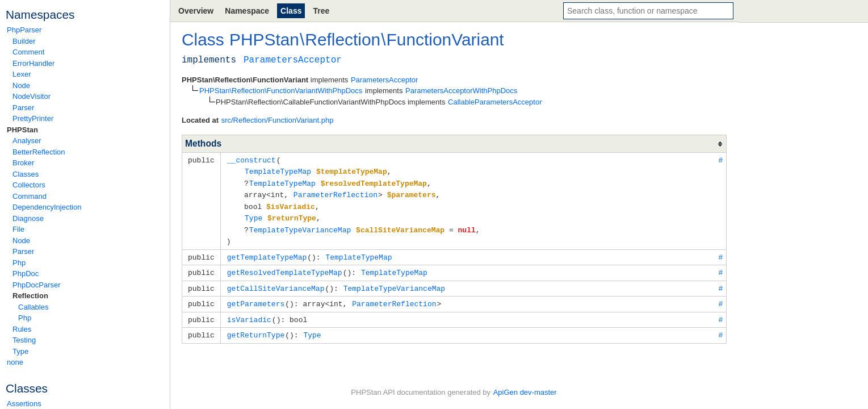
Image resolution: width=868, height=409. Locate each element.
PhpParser (24, 30)
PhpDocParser (37, 285)
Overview (196, 11)
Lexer (22, 74)
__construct (251, 160)
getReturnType (256, 327)
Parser (23, 108)
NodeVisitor (32, 96)
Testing (24, 340)
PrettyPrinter (33, 118)
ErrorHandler (33, 63)
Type (20, 351)
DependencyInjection (47, 207)
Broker (23, 163)
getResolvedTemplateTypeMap (285, 267)
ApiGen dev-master (525, 392)
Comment (28, 52)
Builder (24, 41)
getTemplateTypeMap (267, 252)
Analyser (27, 141)
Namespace (247, 11)
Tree (321, 11)
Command (30, 196)
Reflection (30, 296)
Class (291, 11)
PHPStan (22, 130)
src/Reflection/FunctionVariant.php (278, 120)
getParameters (256, 297)
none (15, 362)
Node (21, 85)
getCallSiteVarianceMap (276, 282)
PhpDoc (26, 274)
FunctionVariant (445, 39)
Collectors (29, 185)
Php (19, 263)
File (18, 229)
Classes (26, 174)
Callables (33, 307)
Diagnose (28, 218)
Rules (22, 329)
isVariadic (249, 312)
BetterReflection (39, 152)
